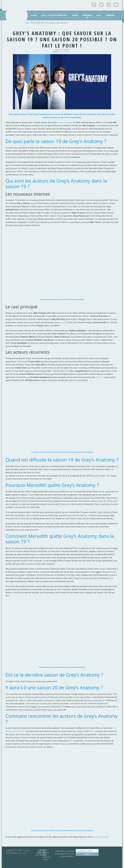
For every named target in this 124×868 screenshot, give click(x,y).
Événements (87, 15)
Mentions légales (46, 854)
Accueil (34, 15)
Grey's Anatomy (65, 52)
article (63, 322)
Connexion (110, 15)
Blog (99, 15)
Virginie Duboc (23, 853)
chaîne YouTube (101, 837)
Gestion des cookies (46, 858)
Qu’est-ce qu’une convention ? (55, 15)
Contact (45, 850)
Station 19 (100, 377)
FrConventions (26, 850)
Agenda (75, 15)
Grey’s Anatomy (65, 122)
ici (54, 747)
